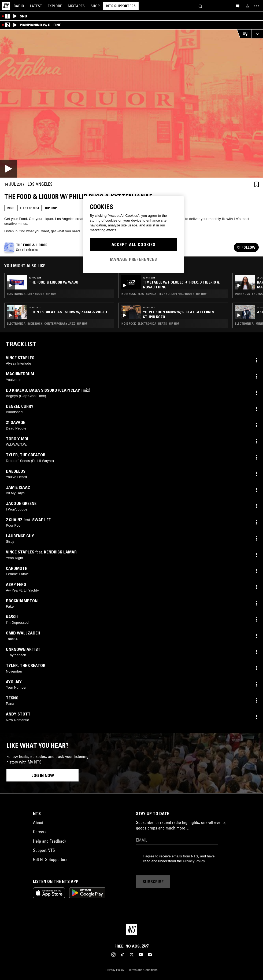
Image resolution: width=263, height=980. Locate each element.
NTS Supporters (121, 6)
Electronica (29, 208)
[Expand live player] (257, 34)
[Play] (131, 104)
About (38, 823)
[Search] (200, 6)
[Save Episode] (257, 184)
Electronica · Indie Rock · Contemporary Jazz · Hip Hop (47, 324)
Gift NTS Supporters (50, 859)
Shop (95, 6)
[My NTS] (247, 6)
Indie (10, 208)
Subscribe (153, 882)
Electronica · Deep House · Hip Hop (32, 294)
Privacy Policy (194, 861)
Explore (55, 6)
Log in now (43, 775)
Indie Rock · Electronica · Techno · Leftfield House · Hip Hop (164, 294)
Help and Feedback (50, 841)
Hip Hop (51, 208)
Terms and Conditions (143, 970)
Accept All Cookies (134, 244)
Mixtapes (76, 6)
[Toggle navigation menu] (257, 6)
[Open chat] (238, 6)
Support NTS (44, 850)
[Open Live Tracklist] (244, 34)
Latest (36, 6)
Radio (19, 6)
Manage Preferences (134, 259)
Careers (40, 832)
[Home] (6, 6)
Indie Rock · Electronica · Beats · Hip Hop (150, 324)
